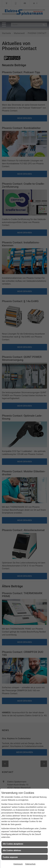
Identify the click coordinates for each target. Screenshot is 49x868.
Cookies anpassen (10, 857)
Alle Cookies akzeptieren (13, 844)
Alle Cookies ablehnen (12, 850)
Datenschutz (30, 864)
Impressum (18, 864)
